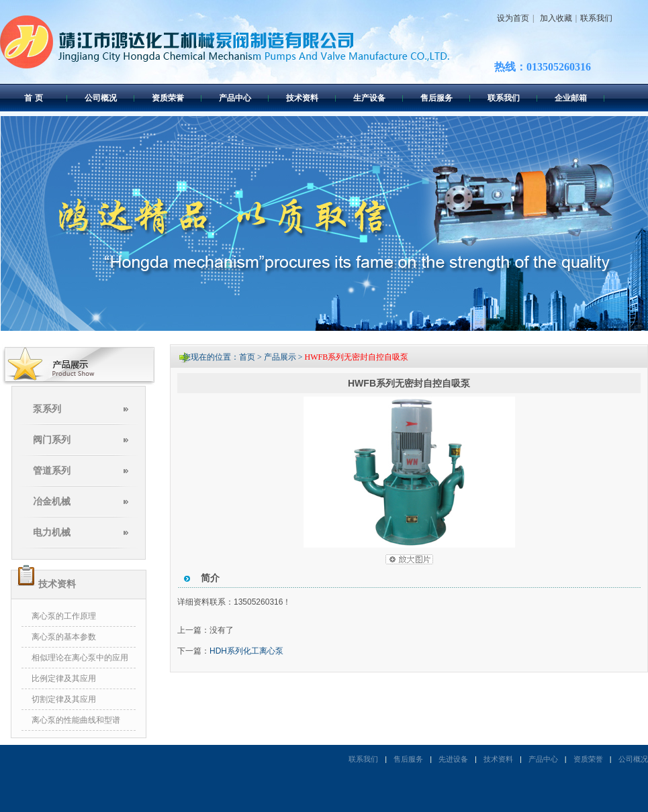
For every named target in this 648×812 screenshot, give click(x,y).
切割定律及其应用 (64, 699)
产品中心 (235, 98)
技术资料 (302, 98)
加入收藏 (554, 18)
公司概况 (101, 98)
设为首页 (513, 18)
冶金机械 (52, 502)
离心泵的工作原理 (64, 616)
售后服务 (436, 98)
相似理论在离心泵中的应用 (80, 658)
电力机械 (52, 532)
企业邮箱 (571, 98)
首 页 (33, 98)
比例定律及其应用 (64, 678)
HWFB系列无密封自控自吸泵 (357, 357)
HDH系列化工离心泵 (246, 651)
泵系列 (47, 409)
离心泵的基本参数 (64, 637)
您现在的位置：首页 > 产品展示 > (244, 357)
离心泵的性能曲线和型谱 (76, 720)
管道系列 (52, 471)
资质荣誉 (168, 98)
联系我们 (596, 18)
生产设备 (369, 98)
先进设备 (453, 759)
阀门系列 (52, 440)
